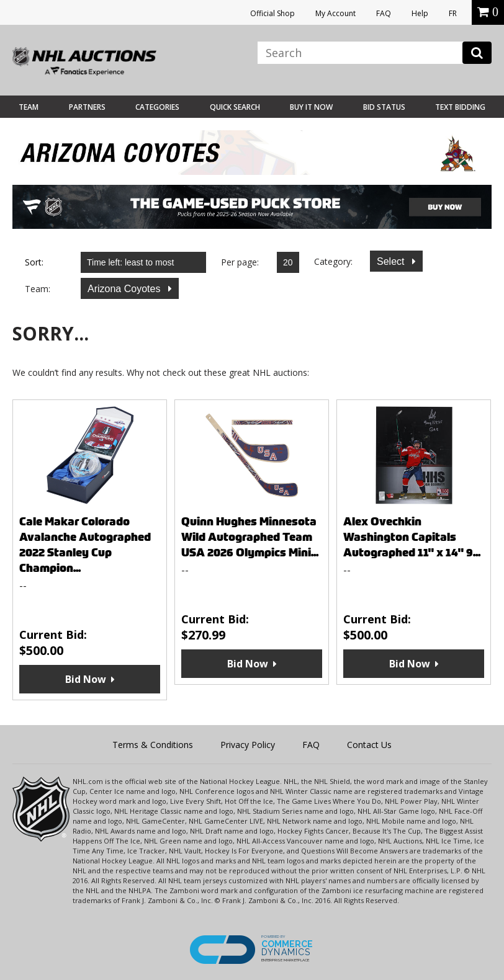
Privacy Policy (248, 745)
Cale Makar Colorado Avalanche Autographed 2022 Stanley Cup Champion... (85, 545)
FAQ (384, 13)
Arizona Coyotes (125, 289)
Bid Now (86, 679)
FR (453, 13)
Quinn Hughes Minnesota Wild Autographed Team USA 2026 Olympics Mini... (250, 537)
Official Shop (272, 13)
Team (29, 107)
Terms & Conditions (153, 745)
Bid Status (384, 107)
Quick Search (235, 107)
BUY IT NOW (311, 107)
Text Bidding (460, 107)
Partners (87, 107)
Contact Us (369, 745)
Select (392, 261)
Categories (157, 107)
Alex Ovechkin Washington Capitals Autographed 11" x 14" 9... (412, 537)
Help (420, 13)
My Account (335, 13)
